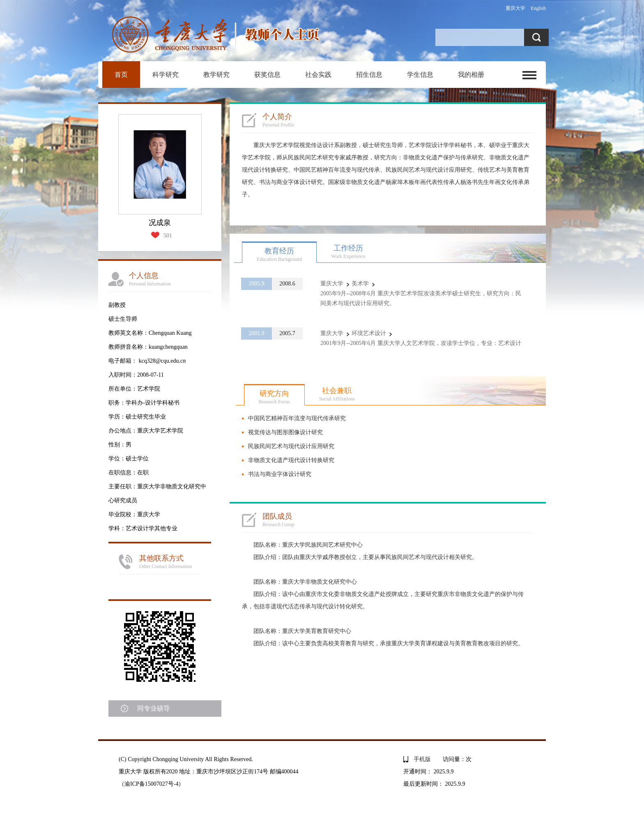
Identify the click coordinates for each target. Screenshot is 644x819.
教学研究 (216, 75)
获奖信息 (267, 75)
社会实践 (318, 75)
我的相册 (471, 75)
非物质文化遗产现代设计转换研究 (291, 460)
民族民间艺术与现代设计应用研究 (291, 446)
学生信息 (420, 75)
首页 (121, 75)
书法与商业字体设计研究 (280, 474)
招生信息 (369, 75)
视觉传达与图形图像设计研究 (285, 432)
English (538, 8)
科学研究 (166, 75)
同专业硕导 (154, 708)
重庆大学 (515, 8)
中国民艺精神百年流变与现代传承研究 (297, 418)
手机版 (422, 759)
